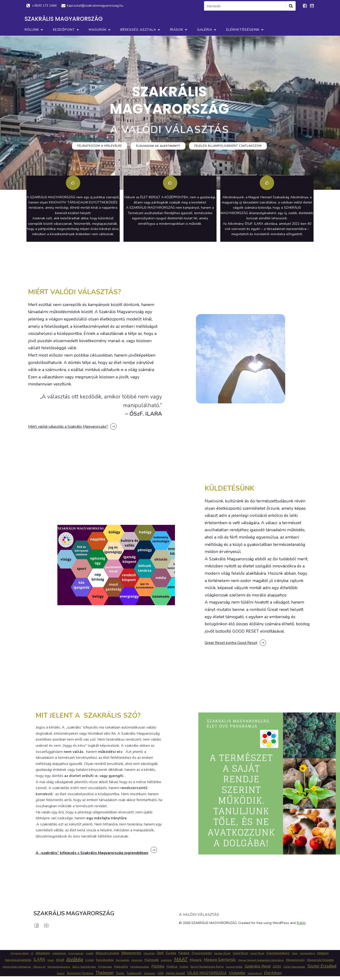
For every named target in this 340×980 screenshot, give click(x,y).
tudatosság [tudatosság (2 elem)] (134, 973)
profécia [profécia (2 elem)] (172, 966)
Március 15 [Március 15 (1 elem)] (39, 967)
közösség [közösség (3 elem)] (152, 960)
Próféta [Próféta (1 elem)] (184, 967)
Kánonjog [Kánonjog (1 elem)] (137, 960)
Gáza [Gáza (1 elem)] (295, 953)
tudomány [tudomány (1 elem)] (150, 973)
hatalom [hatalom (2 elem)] (323, 953)
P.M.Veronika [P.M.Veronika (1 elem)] (105, 967)
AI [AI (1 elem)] (32, 953)
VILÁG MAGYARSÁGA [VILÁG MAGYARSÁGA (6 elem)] (207, 973)
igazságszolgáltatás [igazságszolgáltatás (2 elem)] (18, 960)
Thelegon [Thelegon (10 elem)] (104, 973)
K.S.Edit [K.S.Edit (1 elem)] (89, 960)
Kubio (301, 923)
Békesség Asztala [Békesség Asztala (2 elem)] (107, 953)
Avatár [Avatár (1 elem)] (90, 953)
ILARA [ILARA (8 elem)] (39, 960)
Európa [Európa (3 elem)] (171, 953)
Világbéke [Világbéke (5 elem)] (237, 973)
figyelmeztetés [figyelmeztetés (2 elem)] (202, 953)
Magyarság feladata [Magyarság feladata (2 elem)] (320, 960)
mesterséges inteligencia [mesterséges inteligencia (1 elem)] (17, 967)
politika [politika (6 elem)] (158, 966)
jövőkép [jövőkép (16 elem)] (75, 959)
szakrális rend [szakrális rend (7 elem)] (258, 966)
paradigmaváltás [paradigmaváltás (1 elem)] (140, 967)
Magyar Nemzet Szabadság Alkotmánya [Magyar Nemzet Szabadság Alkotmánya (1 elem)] (261, 960)
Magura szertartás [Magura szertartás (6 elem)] (220, 960)
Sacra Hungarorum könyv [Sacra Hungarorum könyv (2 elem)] (207, 966)
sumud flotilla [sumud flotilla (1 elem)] (234, 967)
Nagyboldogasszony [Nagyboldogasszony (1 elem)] (59, 967)
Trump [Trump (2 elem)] (120, 973)
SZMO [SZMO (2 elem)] (277, 966)
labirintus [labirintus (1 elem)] (166, 960)
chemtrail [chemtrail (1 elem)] (149, 953)
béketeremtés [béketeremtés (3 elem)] (131, 953)
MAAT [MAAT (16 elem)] (181, 959)
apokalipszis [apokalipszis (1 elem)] (59, 953)
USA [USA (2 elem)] (161, 973)
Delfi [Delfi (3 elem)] (160, 953)
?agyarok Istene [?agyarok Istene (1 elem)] (20, 953)
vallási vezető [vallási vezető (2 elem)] (175, 973)
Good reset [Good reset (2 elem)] (240, 953)
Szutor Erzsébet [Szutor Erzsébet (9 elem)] (322, 966)
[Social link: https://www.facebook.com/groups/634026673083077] (305, 6)
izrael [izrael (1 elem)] (51, 960)
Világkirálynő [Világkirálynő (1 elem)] (255, 973)
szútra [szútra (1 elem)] (61, 973)
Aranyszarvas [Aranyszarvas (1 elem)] (76, 953)
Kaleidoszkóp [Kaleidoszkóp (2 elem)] (105, 960)
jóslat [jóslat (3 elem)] (60, 960)
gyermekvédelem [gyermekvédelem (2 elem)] (278, 953)
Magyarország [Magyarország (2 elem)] (295, 960)
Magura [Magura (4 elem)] (196, 960)
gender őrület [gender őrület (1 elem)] (222, 953)
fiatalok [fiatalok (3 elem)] (184, 953)
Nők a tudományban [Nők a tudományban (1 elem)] (84, 967)
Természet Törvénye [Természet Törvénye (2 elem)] (80, 973)
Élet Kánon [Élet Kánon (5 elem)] (273, 973)
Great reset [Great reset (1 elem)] (257, 953)
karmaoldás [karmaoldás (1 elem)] (123, 960)
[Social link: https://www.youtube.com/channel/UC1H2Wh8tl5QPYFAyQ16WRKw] (312, 6)
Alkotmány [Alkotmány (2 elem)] (43, 953)
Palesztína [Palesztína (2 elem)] (121, 966)
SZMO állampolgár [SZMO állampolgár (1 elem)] (294, 967)
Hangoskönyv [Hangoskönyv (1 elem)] (307, 953)
